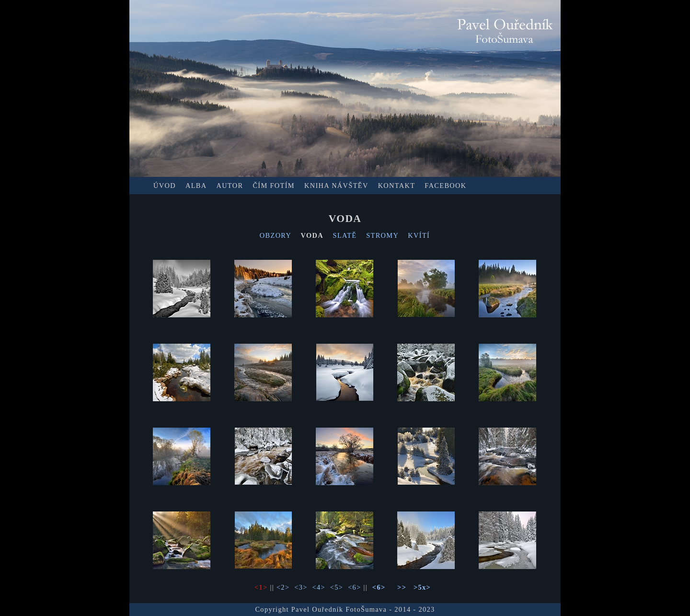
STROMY (382, 235)
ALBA (196, 186)
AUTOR (230, 186)
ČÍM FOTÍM (274, 186)
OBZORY (276, 235)
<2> (283, 587)
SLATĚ (345, 235)
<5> (337, 587)
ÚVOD (165, 186)
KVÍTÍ (419, 235)
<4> (319, 587)
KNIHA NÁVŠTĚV (336, 186)
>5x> (422, 587)
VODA (312, 235)
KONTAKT (397, 186)
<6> (354, 587)
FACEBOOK (445, 186)
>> (402, 587)
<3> (301, 587)
